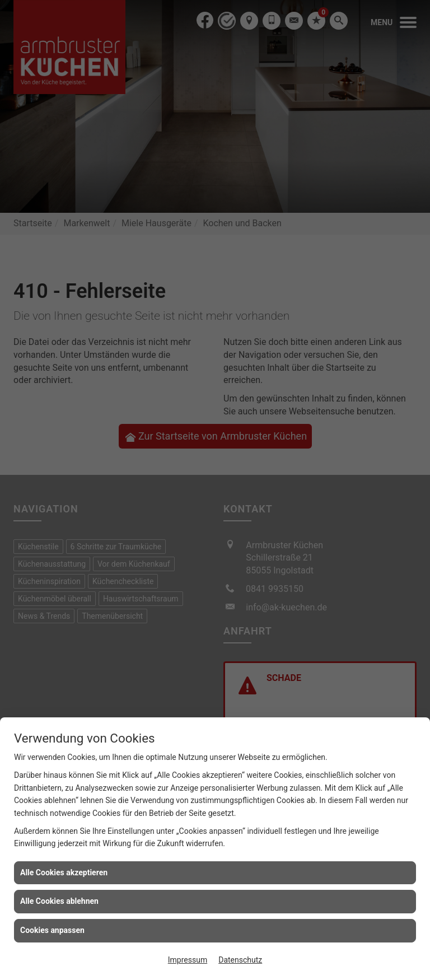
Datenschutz (240, 960)
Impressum (188, 960)
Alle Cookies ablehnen (59, 901)
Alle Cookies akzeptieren (64, 872)
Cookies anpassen (52, 930)
